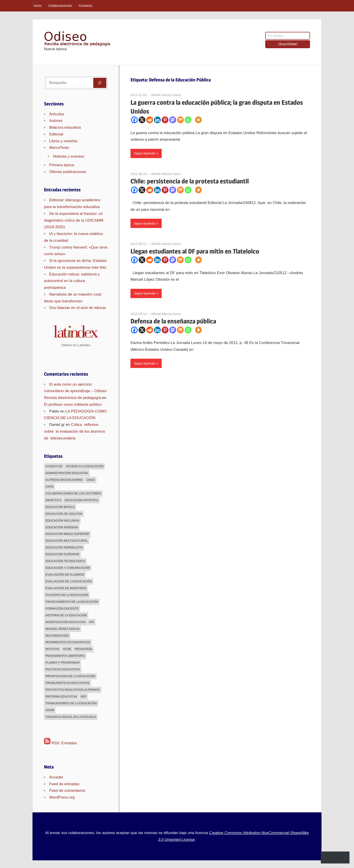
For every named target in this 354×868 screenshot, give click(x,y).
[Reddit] (150, 120)
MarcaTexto (59, 148)
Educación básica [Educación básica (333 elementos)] (60, 507)
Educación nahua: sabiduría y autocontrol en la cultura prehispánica (72, 281)
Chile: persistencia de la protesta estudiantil (190, 181)
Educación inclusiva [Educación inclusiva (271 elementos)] (62, 521)
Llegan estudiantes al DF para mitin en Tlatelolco (195, 251)
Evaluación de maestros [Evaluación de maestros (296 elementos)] (66, 588)
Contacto (85, 6)
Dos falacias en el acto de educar (78, 308)
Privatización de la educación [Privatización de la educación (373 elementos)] (70, 676)
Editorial (56, 134)
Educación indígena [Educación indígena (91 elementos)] (62, 527)
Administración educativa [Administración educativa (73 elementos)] (67, 473)
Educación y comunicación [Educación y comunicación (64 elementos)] (68, 568)
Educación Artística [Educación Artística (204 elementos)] (82, 500)
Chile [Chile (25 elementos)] (91, 480)
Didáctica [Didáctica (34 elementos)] (54, 500)
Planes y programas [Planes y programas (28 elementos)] (63, 663)
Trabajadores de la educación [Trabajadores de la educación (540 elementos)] (71, 703)
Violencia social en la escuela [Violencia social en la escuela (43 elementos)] (71, 717)
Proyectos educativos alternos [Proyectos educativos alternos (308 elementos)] (73, 690)
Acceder (56, 777)
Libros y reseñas (63, 141)
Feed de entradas (64, 784)
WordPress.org (62, 797)
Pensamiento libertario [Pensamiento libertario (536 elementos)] (65, 656)
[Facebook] (134, 120)
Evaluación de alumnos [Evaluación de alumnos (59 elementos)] (65, 575)
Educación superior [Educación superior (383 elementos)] (63, 554)
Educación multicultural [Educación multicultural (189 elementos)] (67, 541)
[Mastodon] (173, 120)
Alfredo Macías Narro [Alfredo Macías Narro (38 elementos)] (64, 480)
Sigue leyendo (145, 153)
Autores (56, 121)
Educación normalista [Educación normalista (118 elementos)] (64, 547)
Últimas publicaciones (68, 172)
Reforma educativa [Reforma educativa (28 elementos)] (61, 696)
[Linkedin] (157, 120)
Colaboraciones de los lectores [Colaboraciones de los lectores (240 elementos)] (73, 493)
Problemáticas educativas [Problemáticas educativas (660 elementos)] (68, 683)
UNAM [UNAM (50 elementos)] (50, 710)
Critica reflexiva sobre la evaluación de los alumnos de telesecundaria (75, 431)
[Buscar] (100, 83)
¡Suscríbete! (288, 44)
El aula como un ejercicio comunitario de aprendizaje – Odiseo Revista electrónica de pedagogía (75, 391)
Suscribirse (335, 857)
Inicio (38, 6)
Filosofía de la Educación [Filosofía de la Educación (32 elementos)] (67, 595)
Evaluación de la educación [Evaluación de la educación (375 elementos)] (69, 581)
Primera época (62, 165)
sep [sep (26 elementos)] (84, 696)
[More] (198, 120)
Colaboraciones (60, 6)
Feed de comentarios (67, 791)
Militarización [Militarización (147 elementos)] (57, 636)
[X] (142, 120)
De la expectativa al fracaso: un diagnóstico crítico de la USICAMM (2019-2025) (74, 220)
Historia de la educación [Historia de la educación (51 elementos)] (66, 615)
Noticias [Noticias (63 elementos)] (52, 649)
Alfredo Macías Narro (166, 95)
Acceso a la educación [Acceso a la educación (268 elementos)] (85, 466)
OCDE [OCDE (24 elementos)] (67, 649)
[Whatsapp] (188, 120)
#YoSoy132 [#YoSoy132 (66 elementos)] (54, 466)
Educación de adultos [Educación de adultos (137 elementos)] (64, 514)
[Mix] (180, 120)
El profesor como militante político (73, 404)
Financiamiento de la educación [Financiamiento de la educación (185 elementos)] (72, 602)
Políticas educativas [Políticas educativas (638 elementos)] (63, 669)
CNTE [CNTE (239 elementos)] (50, 487)
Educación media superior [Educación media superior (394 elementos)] (68, 534)
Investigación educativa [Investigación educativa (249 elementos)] (66, 622)
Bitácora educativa (65, 127)
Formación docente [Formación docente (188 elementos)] (62, 608)
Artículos (57, 114)
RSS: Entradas (60, 743)
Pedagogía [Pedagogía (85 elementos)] (83, 649)
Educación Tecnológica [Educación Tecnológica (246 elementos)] (65, 561)
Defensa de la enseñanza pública (173, 321)
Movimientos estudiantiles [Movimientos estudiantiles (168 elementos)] (68, 642)
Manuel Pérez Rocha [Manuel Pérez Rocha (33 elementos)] (63, 629)
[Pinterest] (165, 120)
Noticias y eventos (69, 156)
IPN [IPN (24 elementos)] (91, 622)
